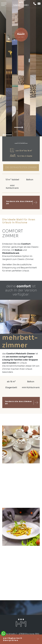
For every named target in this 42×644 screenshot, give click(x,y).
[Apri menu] (4, 4)
